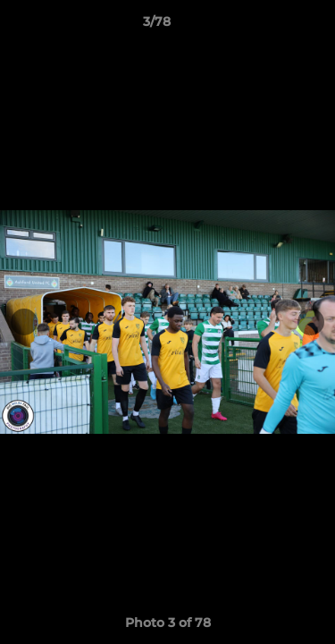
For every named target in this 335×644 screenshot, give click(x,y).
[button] (271, 26)
